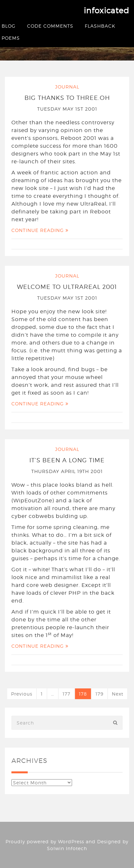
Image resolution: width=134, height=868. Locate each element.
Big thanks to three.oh (67, 98)
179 (99, 694)
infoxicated (106, 11)
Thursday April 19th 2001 (67, 471)
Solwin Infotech (67, 848)
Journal (67, 87)
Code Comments (50, 26)
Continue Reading (40, 230)
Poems (11, 38)
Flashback (100, 26)
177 (67, 694)
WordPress (71, 841)
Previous (22, 694)
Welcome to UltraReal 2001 (67, 287)
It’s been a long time (67, 460)
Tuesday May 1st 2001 (67, 109)
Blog (9, 26)
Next (118, 694)
